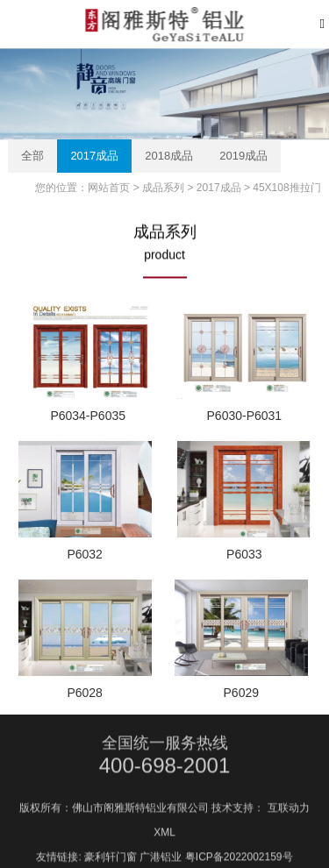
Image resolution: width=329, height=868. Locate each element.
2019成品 (243, 156)
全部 (32, 156)
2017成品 (94, 156)
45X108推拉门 (286, 188)
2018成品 (169, 156)
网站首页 (109, 188)
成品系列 (163, 188)
